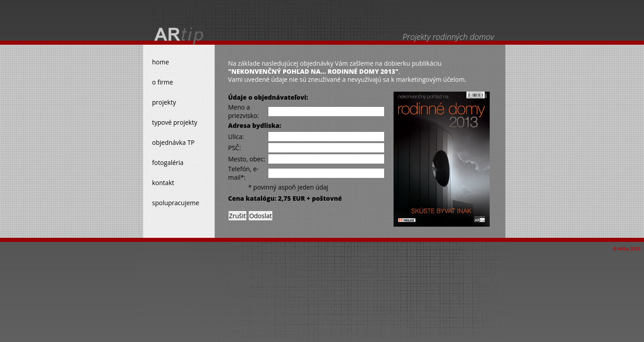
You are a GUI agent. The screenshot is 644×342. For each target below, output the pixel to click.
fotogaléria (168, 163)
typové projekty (175, 122)
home (161, 62)
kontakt (163, 183)
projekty (164, 102)
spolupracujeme (176, 203)
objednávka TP (173, 142)
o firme (163, 82)
